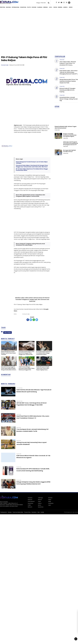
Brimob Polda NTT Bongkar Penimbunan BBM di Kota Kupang (68, 90)
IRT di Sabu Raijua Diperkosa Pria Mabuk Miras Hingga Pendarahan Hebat (32, 170)
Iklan (39, 512)
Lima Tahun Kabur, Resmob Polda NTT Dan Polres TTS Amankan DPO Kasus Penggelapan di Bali (68, 64)
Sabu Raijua (8, 332)
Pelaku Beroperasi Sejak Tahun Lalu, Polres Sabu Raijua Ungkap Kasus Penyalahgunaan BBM (43, 368)
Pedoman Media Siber (18, 512)
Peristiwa (3, 7)
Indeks (71, 7)
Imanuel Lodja (5, 65)
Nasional (8, 7)
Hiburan (45, 7)
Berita (40, 505)
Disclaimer (34, 512)
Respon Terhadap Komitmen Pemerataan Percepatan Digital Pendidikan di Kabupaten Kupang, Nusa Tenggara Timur (70, 137)
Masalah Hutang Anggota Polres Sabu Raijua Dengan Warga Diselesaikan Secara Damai (8, 368)
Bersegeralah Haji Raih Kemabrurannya (70, 151)
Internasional (16, 7)
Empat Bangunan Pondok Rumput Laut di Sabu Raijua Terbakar (32, 162)
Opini (50, 505)
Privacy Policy (27, 512)
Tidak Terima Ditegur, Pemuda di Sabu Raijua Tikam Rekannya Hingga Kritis (27, 368)
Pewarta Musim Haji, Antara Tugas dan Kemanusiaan (66, 127)
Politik (29, 7)
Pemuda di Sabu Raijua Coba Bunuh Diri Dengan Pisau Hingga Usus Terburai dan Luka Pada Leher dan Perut (32, 166)
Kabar (50, 500)
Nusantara (23, 7)
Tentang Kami (4, 512)
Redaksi (10, 512)
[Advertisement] (40, 22)
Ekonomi (34, 7)
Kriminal (60, 7)
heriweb (76, 512)
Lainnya (65, 7)
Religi (50, 501)
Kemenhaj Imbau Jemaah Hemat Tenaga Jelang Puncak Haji (69, 99)
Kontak (42, 512)
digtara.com (70, 512)
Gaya (50, 7)
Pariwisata (51, 503)
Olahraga (40, 7)
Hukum (55, 7)
